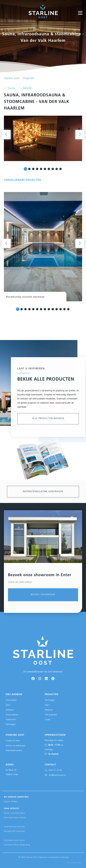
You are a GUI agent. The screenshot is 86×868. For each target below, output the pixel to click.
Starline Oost (12, 78)
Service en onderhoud (15, 746)
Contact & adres (13, 741)
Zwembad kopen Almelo (15, 818)
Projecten (29, 78)
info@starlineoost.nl (55, 775)
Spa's (8, 705)
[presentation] (6, 135)
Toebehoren (11, 720)
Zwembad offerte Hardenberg (17, 845)
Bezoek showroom (43, 687)
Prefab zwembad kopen (14, 813)
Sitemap (65, 857)
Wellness (10, 710)
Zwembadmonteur (14, 751)
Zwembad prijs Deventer (15, 827)
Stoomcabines (12, 715)
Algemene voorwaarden (49, 857)
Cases (47, 720)
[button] (25, 169)
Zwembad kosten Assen (14, 840)
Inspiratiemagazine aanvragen (43, 492)
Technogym (11, 724)
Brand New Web (74, 863)
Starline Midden (11, 802)
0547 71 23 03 (53, 770)
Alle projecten (51, 715)
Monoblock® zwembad (14, 831)
